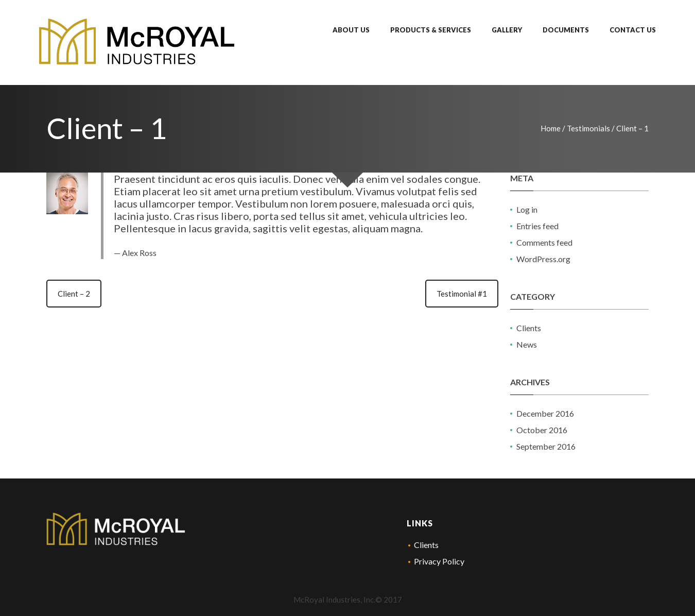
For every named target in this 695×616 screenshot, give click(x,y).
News (527, 344)
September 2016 (546, 446)
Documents (566, 30)
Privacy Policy (439, 561)
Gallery (507, 30)
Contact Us (633, 30)
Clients (529, 328)
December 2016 (545, 413)
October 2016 (542, 430)
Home (551, 128)
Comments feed (544, 242)
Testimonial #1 (462, 294)
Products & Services (431, 30)
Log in (527, 209)
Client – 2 (74, 294)
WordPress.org (543, 259)
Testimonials (588, 128)
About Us (351, 30)
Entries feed (537, 226)
